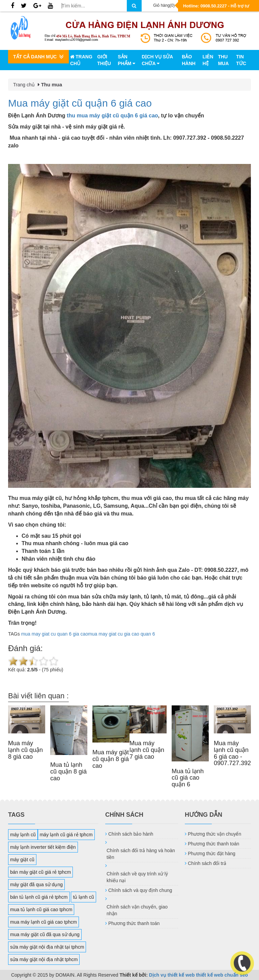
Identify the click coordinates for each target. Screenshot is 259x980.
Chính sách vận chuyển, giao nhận (137, 910)
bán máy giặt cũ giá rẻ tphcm (40, 872)
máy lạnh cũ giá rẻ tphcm (66, 835)
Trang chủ (81, 60)
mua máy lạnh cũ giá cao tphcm (44, 922)
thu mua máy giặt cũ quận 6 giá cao (112, 116)
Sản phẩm (126, 60)
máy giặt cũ (22, 860)
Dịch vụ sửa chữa (157, 60)
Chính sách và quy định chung (140, 890)
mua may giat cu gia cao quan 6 (121, 634)
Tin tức (241, 60)
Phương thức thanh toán (134, 923)
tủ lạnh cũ (83, 897)
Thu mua (223, 60)
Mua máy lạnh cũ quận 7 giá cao (147, 750)
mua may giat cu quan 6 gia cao (55, 634)
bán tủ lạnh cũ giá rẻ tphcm (39, 897)
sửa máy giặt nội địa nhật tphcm (44, 959)
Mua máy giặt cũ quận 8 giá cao (111, 759)
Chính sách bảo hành (131, 834)
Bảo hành (189, 60)
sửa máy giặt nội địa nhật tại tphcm (47, 947)
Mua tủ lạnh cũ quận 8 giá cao (68, 772)
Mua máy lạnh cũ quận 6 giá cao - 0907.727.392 (232, 753)
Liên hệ (208, 60)
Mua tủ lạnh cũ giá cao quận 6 (188, 778)
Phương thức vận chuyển (214, 834)
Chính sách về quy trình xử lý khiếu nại (137, 877)
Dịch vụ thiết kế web (172, 975)
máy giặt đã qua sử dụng (36, 885)
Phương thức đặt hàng (212, 853)
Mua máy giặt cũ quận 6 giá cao (80, 103)
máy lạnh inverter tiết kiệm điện (43, 847)
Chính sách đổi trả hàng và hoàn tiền (141, 854)
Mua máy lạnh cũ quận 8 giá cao (25, 750)
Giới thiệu (104, 60)
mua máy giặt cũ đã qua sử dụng (45, 934)
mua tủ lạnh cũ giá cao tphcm (41, 909)
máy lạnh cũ (23, 835)
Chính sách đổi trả (207, 863)
